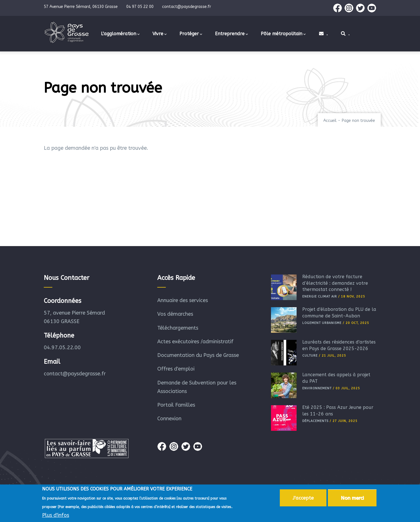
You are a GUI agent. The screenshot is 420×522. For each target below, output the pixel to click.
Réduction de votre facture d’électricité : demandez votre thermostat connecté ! (335, 283)
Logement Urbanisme (322, 323)
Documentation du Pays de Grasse (198, 355)
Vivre (160, 34)
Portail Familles (176, 405)
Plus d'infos (56, 516)
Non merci (352, 499)
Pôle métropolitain (283, 34)
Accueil (330, 121)
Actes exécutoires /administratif (195, 342)
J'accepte (303, 499)
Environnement (317, 388)
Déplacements (315, 421)
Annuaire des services (183, 300)
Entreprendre (231, 34)
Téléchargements (178, 328)
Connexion (169, 419)
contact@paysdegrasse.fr (75, 374)
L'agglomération (120, 34)
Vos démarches (175, 314)
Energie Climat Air (320, 297)
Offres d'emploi (176, 369)
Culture (310, 356)
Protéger (191, 34)
